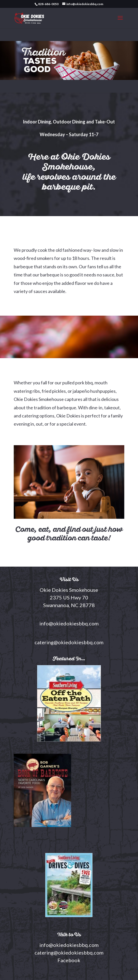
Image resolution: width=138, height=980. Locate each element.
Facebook (69, 960)
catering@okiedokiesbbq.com (69, 953)
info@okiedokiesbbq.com (69, 945)
